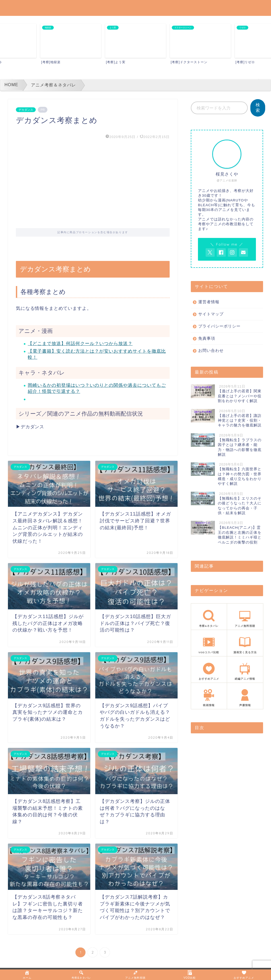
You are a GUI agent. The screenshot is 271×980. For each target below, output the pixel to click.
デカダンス (26, 110)
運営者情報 (209, 302)
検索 (258, 108)
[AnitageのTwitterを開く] (210, 252)
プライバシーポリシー (219, 326)
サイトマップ (211, 314)
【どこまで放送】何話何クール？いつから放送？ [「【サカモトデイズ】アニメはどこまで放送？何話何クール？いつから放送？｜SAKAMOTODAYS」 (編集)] (80, 344)
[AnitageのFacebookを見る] (221, 252)
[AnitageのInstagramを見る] (232, 252)
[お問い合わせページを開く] (243, 252)
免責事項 (207, 338)
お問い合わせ (211, 350)
